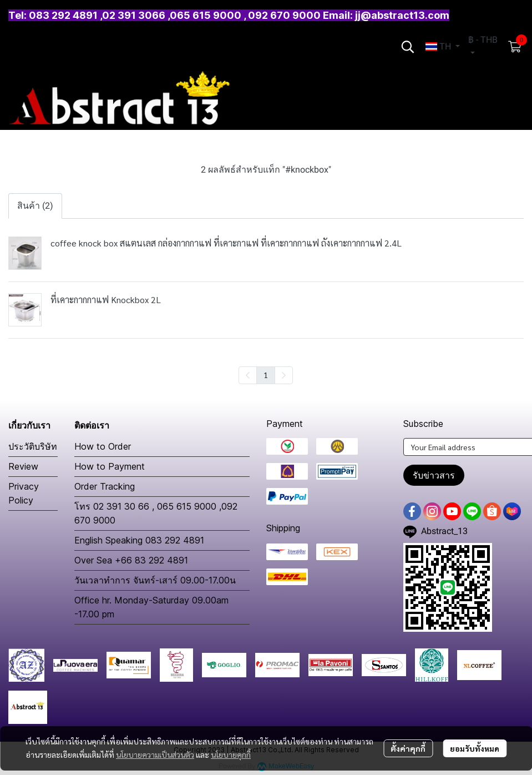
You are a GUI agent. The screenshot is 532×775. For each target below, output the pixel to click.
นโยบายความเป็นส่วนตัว (155, 754)
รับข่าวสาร (434, 475)
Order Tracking (105, 486)
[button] (408, 47)
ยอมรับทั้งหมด (475, 748)
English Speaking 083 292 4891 (139, 540)
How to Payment (110, 466)
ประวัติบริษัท (33, 446)
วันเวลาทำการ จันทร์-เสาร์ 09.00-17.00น (155, 580)
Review (23, 466)
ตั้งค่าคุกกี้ (408, 748)
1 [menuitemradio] (266, 375)
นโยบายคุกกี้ (231, 754)
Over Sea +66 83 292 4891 (131, 560)
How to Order (103, 446)
